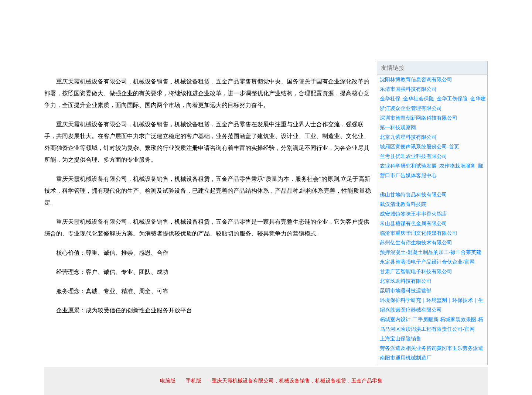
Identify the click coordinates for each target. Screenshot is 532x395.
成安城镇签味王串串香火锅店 (413, 214)
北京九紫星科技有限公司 (408, 137)
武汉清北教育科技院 (403, 204)
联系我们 (378, 52)
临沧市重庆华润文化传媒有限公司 (419, 233)
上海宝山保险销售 (400, 339)
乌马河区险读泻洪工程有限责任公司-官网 (427, 329)
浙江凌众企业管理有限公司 (411, 108)
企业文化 (157, 52)
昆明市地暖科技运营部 (406, 291)
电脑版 (168, 381)
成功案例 (245, 52)
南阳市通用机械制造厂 (406, 358)
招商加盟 (290, 52)
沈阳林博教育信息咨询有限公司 (416, 80)
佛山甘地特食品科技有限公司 (413, 195)
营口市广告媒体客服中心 (408, 176)
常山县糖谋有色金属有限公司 (413, 224)
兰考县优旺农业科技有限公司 (413, 156)
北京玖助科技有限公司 (406, 281)
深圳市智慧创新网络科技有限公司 (419, 118)
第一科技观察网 (398, 128)
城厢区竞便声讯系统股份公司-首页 (420, 147)
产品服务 (201, 52)
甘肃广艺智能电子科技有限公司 (416, 272)
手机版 (194, 381)
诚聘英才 (334, 52)
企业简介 (112, 52)
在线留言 (467, 52)
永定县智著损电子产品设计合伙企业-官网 (427, 262)
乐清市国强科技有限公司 (408, 89)
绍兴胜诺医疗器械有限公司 (411, 310)
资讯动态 (423, 52)
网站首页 (68, 52)
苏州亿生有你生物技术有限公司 (416, 243)
